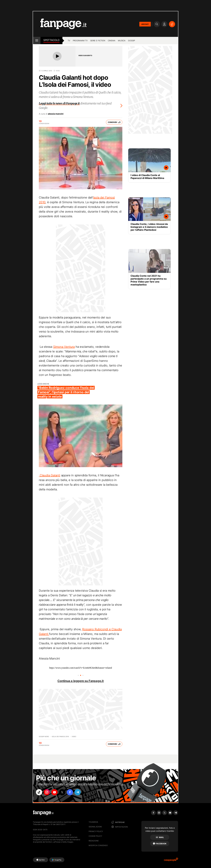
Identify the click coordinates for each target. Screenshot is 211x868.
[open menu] (37, 41)
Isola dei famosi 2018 (60, 736)
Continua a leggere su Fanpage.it (81, 681)
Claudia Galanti (50, 475)
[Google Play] (57, 860)
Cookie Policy (95, 836)
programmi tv (80, 41)
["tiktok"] (39, 793)
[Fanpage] (43, 813)
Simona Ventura (64, 347)
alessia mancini (56, 114)
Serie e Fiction (98, 41)
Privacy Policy (96, 831)
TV (69, 41)
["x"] (64, 793)
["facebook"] (72, 793)
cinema (112, 41)
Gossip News (44, 736)
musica (122, 41)
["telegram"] (80, 793)
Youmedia (93, 822)
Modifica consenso (98, 845)
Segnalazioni (95, 827)
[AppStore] (41, 860)
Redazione (94, 841)
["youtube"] (56, 793)
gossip (132, 41)
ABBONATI (145, 24)
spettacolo (51, 40)
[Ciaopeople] (171, 860)
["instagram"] (47, 793)
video (74, 736)
